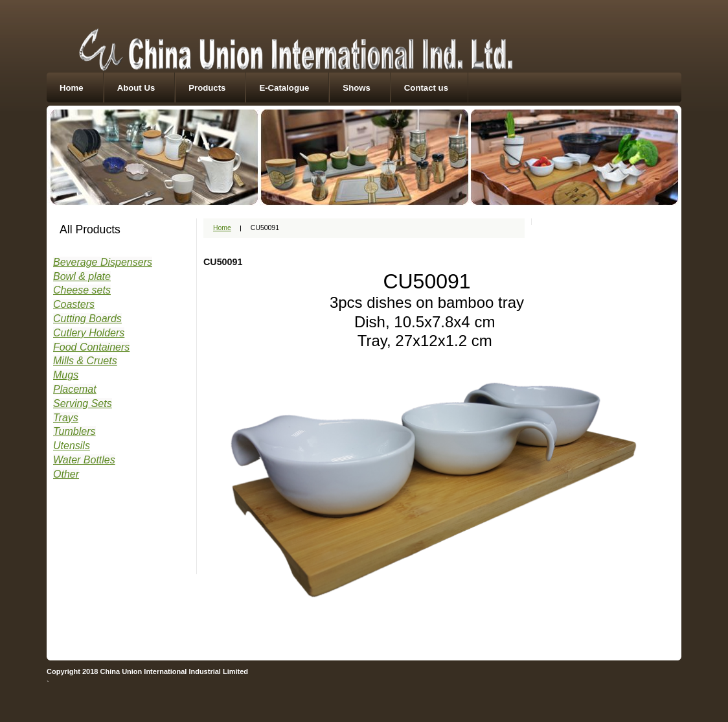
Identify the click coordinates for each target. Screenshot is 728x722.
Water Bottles (84, 460)
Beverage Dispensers (103, 262)
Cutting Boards (87, 319)
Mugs (66, 375)
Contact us (426, 88)
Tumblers (74, 431)
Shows (357, 88)
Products (207, 88)
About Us (136, 88)
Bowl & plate (82, 276)
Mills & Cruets (85, 361)
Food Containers (91, 347)
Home (72, 88)
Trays (66, 418)
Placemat (75, 389)
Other (66, 474)
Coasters (74, 304)
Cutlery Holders (89, 333)
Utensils (72, 446)
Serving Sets (83, 403)
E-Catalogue (284, 88)
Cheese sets (82, 290)
